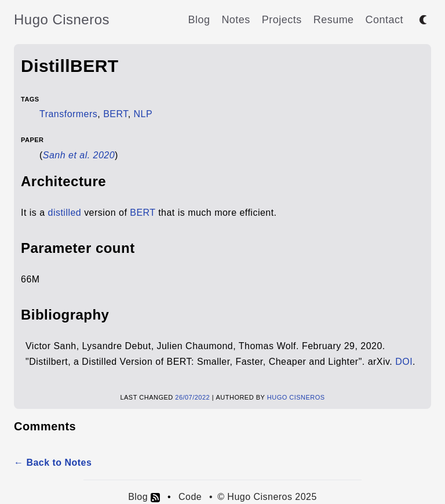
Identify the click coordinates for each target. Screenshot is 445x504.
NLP (143, 114)
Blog (199, 20)
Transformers (68, 114)
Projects (282, 20)
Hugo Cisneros (62, 19)
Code (190, 497)
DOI (404, 362)
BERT (116, 114)
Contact (384, 20)
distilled (65, 213)
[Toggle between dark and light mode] (423, 20)
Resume (334, 20)
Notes (236, 20)
